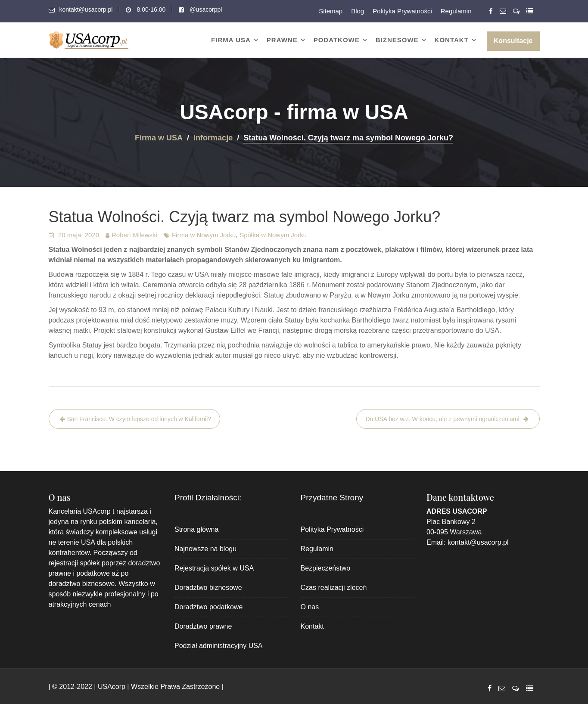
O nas (310, 607)
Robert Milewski (134, 235)
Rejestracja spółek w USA (214, 568)
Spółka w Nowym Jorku (273, 235)
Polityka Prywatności (402, 11)
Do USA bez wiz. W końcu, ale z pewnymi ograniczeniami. (443, 419)
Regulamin (456, 11)
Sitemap (331, 11)
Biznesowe (397, 40)
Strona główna (196, 529)
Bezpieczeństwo (326, 568)
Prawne (282, 40)
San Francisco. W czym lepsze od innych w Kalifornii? (139, 419)
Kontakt (452, 40)
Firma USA (231, 40)
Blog (358, 11)
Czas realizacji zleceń (334, 588)
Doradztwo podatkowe (208, 607)
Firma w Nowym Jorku (204, 235)
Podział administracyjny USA (219, 646)
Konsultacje (513, 41)
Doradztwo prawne (203, 626)
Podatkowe (337, 40)
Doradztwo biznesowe (208, 588)
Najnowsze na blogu (205, 549)
